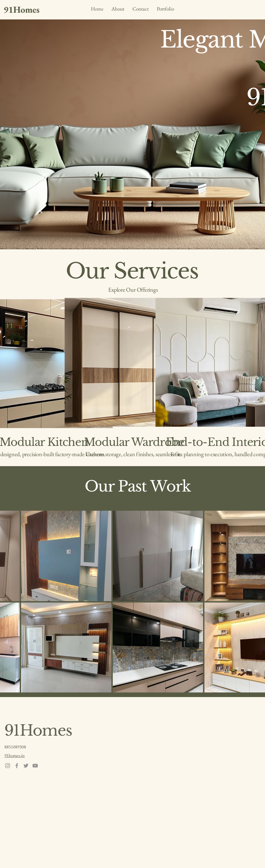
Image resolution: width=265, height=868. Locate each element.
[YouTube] (35, 766)
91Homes (38, 731)
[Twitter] (26, 766)
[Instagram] (8, 766)
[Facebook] (17, 766)
